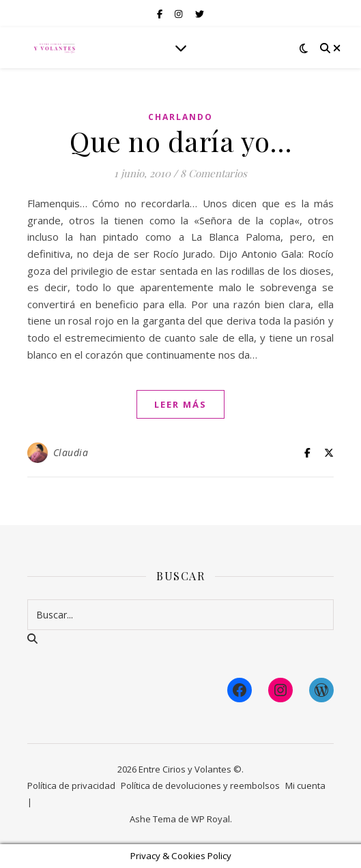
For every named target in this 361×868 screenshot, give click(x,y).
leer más (180, 404)
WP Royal (211, 819)
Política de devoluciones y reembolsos (200, 785)
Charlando (180, 117)
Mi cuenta (305, 785)
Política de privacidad (71, 785)
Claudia (71, 452)
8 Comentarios (214, 173)
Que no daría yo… (180, 141)
